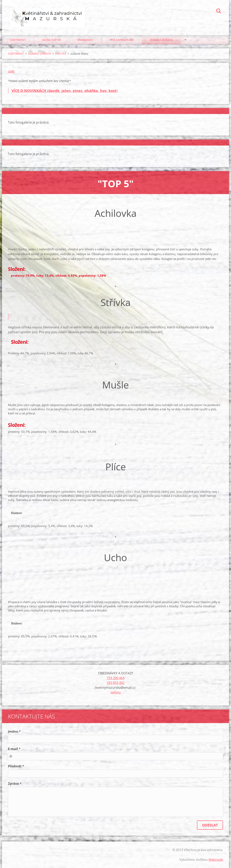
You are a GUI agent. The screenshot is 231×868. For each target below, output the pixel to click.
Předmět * (16, 766)
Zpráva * (15, 784)
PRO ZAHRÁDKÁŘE (122, 40)
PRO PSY (61, 54)
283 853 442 (116, 683)
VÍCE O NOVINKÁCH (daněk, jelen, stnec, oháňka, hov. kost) (65, 91)
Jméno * (14, 731)
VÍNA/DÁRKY (85, 40)
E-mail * (14, 749)
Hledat (219, 12)
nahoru (116, 692)
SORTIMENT (18, 40)
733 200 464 (116, 678)
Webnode (216, 860)
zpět (11, 71)
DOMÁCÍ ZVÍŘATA (161, 40)
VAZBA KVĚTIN (51, 40)
